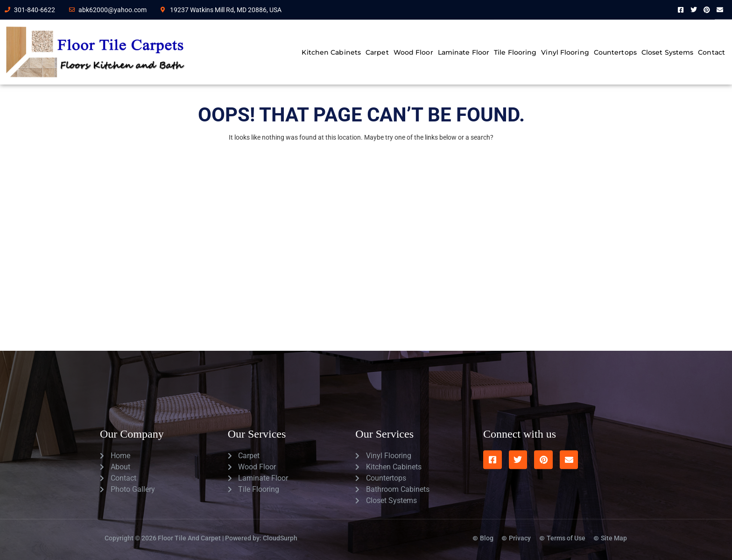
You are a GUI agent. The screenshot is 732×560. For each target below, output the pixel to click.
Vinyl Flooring (565, 52)
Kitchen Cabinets (331, 52)
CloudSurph (280, 529)
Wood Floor (413, 52)
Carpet (377, 52)
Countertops (615, 52)
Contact (711, 52)
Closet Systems (667, 52)
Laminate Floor (464, 52)
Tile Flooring (515, 52)
